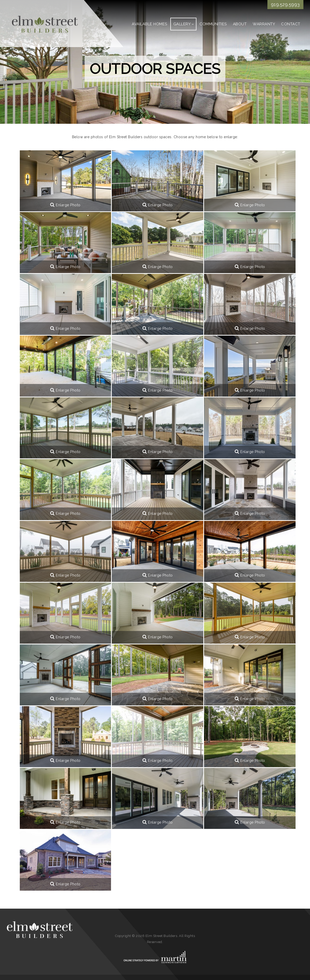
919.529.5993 (285, 4)
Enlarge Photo (65, 205)
